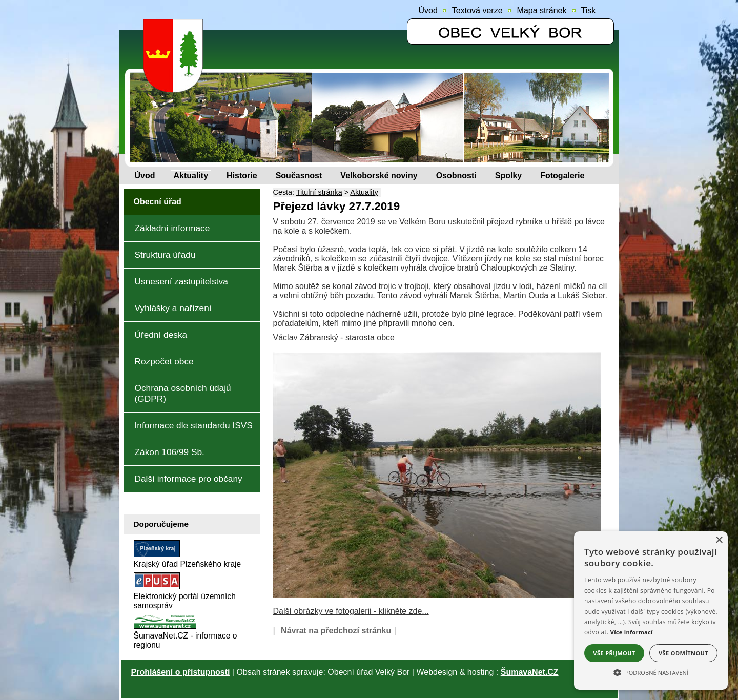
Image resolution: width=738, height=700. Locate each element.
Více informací (632, 632)
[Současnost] (299, 176)
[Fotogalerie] (562, 176)
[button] (651, 672)
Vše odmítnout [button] (683, 653)
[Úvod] (145, 176)
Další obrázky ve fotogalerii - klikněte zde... (351, 611)
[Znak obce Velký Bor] (176, 85)
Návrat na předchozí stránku (336, 631)
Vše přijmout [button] (614, 653)
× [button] (719, 540)
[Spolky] (508, 176)
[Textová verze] (477, 11)
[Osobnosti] (456, 176)
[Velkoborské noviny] (379, 176)
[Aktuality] (191, 176)
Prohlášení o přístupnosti (181, 672)
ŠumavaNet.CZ (530, 672)
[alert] (651, 611)
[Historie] (242, 176)
